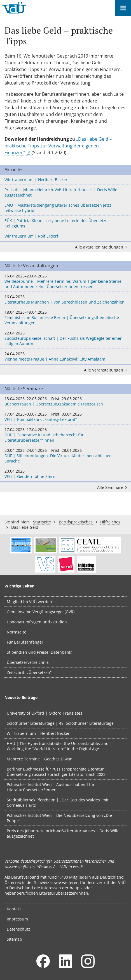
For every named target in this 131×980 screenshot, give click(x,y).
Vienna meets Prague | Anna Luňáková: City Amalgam (65, 356)
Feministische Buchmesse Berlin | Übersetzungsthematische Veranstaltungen (65, 317)
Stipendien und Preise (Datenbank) (39, 652)
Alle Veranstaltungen (106, 370)
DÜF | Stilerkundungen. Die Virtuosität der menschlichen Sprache (65, 456)
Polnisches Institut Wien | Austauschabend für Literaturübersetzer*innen (51, 787)
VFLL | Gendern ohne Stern (65, 474)
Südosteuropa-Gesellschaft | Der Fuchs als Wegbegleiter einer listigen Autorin (65, 338)
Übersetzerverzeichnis (28, 662)
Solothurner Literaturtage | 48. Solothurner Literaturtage (60, 723)
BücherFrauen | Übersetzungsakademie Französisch (65, 401)
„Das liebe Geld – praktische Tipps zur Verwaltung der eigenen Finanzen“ (58, 146)
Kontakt (14, 909)
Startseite (42, 522)
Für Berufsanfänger (25, 642)
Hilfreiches (110, 522)
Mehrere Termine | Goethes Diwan (40, 759)
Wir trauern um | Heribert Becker (36, 180)
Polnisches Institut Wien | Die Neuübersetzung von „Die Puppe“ (59, 818)
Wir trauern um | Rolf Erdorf (31, 236)
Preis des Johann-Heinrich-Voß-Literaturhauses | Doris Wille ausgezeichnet (61, 192)
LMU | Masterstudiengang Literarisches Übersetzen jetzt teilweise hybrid (58, 208)
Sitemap (14, 939)
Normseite (17, 632)
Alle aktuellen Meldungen (102, 247)
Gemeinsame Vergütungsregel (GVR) (41, 612)
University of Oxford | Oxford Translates (45, 713)
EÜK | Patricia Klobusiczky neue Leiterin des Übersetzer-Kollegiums (58, 223)
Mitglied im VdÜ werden (29, 602)
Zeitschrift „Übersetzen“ (29, 672)
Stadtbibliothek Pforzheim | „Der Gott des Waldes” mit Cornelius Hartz (58, 803)
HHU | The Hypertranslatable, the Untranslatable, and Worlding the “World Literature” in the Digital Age (58, 746)
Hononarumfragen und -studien (37, 622)
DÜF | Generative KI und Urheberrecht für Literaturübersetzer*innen (65, 435)
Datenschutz (18, 929)
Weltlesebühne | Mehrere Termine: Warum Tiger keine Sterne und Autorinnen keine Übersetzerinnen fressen (65, 281)
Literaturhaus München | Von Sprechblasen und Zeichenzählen (65, 299)
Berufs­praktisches (76, 522)
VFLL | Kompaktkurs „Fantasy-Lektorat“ (65, 417)
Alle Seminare (113, 487)
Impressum (17, 919)
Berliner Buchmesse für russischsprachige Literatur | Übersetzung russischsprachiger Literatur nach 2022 (57, 772)
